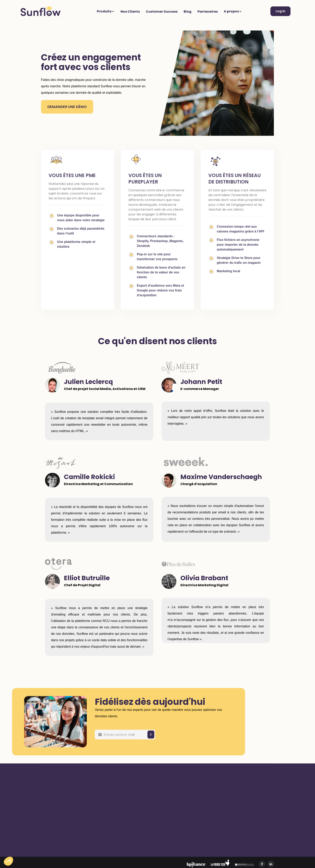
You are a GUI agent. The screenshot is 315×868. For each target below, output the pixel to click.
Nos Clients (130, 12)
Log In (280, 11)
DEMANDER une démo (67, 107)
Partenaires (208, 12)
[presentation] (189, 734)
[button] (107, 11)
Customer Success (162, 12)
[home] (41, 11)
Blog (188, 12)
